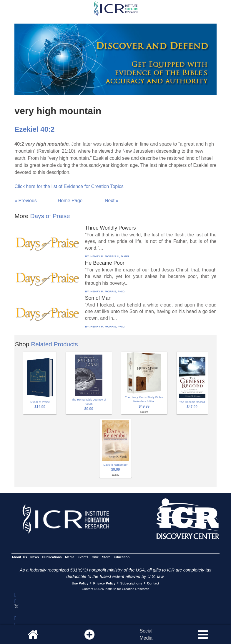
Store (106, 557)
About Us (19, 557)
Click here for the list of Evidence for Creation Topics (69, 186)
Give (95, 557)
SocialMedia (146, 634)
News (35, 557)
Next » (112, 201)
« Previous (26, 201)
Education (122, 557)
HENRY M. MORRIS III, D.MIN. (110, 256)
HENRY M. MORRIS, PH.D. (108, 291)
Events (83, 557)
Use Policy (80, 583)
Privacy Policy (104, 583)
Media (70, 557)
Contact (153, 583)
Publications (52, 557)
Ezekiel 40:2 (34, 129)
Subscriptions (131, 583)
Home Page (70, 201)
